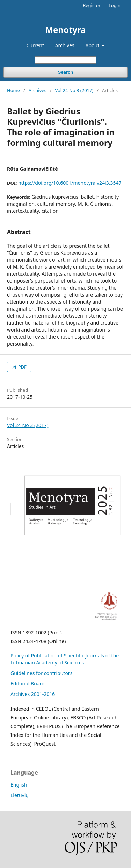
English (19, 785)
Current (35, 45)
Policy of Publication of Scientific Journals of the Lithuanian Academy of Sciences (65, 659)
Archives (65, 45)
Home (13, 90)
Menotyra (65, 30)
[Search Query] (66, 60)
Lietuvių (20, 795)
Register (92, 5)
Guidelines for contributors (41, 673)
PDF (21, 367)
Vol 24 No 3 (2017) (74, 90)
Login (115, 5)
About (93, 45)
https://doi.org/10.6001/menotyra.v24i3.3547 (70, 183)
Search (65, 72)
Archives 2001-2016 (33, 694)
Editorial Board (28, 684)
